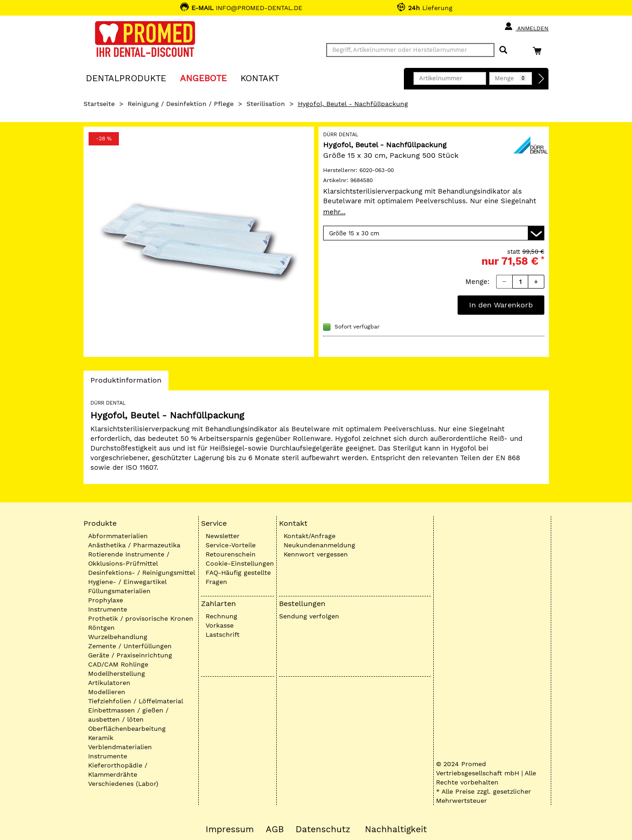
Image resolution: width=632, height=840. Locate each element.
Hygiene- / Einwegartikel (127, 582)
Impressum (230, 829)
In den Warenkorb (501, 305)
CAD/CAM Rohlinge (118, 664)
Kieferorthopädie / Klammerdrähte (118, 770)
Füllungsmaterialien (119, 591)
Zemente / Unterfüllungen (130, 646)
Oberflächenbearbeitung (127, 729)
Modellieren (107, 692)
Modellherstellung (117, 673)
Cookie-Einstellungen (240, 563)
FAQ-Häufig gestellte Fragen (238, 577)
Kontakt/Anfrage (310, 536)
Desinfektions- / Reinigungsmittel (142, 573)
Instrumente (108, 609)
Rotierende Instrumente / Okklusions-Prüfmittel (129, 559)
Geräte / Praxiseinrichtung (130, 655)
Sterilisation (266, 104)
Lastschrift (223, 634)
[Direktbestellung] (542, 79)
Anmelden (526, 27)
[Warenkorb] (539, 51)
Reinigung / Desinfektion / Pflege (181, 104)
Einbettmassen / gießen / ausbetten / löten (128, 715)
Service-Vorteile (231, 545)
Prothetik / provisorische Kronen (141, 618)
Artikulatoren (109, 683)
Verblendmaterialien (120, 747)
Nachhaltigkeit (396, 829)
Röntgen (101, 628)
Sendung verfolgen (309, 616)
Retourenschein (231, 554)
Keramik (101, 738)
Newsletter (223, 536)
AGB (275, 829)
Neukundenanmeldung (319, 545)
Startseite (99, 104)
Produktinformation (126, 383)
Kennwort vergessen (316, 554)
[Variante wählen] (434, 233)
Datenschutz (323, 829)
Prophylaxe (106, 600)
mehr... (334, 212)
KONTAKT (260, 78)
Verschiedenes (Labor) (123, 784)
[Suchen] (503, 50)
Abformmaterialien (118, 536)
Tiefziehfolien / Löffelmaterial (136, 701)
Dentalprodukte (126, 78)
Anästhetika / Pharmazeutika (134, 545)
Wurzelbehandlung (118, 637)
